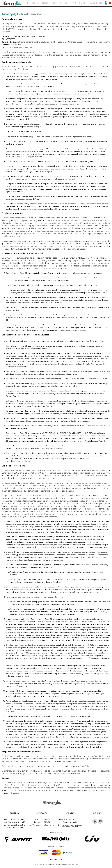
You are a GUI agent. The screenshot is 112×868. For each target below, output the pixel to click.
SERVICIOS (46, 3)
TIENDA (73, 3)
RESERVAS (64, 3)
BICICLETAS (35, 3)
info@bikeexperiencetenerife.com (22, 47)
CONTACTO (93, 3)
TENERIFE (82, 3)
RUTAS (55, 3)
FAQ (51, 860)
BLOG (101, 3)
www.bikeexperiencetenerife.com (16, 218)
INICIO (26, 3)
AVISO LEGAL (58, 860)
